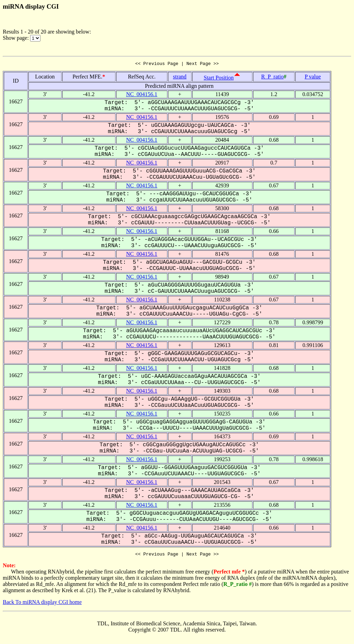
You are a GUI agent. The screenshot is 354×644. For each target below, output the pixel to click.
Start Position (219, 79)
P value (313, 78)
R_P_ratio (273, 78)
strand (180, 78)
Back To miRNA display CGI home (42, 604)
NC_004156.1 (142, 95)
